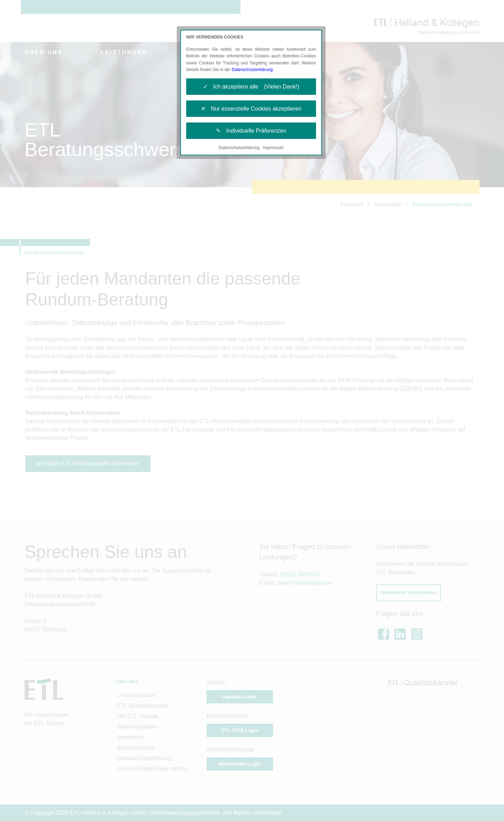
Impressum (273, 148)
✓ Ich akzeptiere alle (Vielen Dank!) (251, 87)
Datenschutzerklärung (252, 70)
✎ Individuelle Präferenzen (251, 131)
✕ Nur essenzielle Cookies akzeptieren (251, 109)
